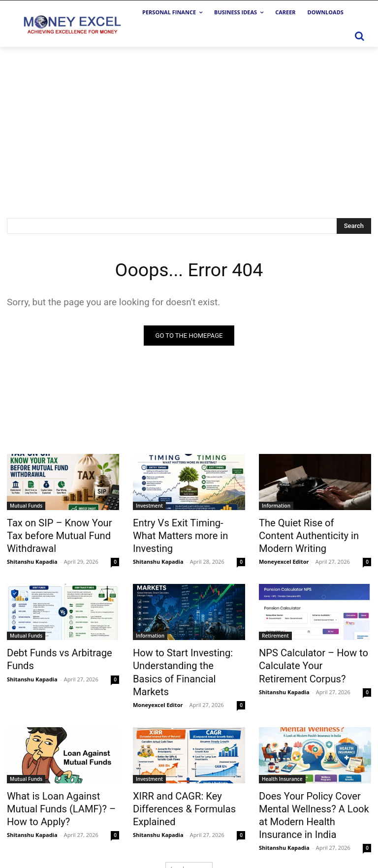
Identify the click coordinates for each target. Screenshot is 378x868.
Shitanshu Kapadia (32, 556)
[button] (359, 36)
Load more (189, 837)
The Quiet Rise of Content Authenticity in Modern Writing (315, 527)
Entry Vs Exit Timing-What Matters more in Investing (181, 527)
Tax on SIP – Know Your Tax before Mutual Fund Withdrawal (59, 533)
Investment (149, 506)
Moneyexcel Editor (284, 545)
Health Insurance (282, 754)
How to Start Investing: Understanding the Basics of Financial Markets (185, 657)
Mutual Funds (26, 506)
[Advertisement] (189, 121)
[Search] (354, 226)
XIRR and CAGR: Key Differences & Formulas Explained (176, 781)
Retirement (275, 630)
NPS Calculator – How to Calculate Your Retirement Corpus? (307, 657)
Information (276, 506)
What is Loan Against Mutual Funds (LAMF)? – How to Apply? (60, 781)
